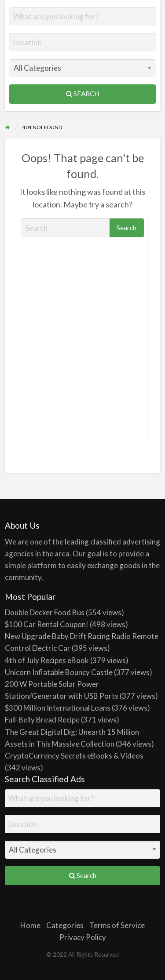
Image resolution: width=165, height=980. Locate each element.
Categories (65, 925)
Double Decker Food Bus (45, 612)
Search (82, 94)
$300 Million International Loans (58, 708)
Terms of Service (117, 925)
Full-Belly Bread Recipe (42, 720)
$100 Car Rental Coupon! (47, 624)
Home (30, 925)
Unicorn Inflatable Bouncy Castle (59, 672)
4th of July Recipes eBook (47, 660)
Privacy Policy (83, 937)
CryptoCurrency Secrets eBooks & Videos (74, 756)
